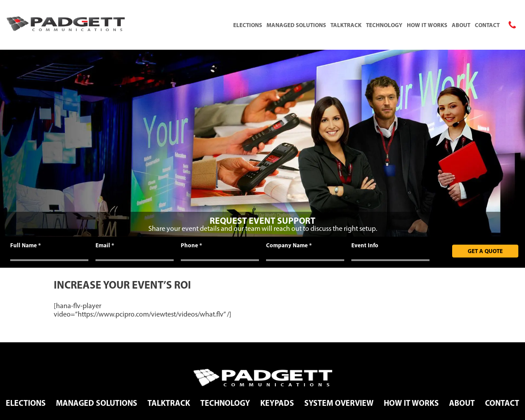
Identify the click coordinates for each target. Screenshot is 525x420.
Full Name (26, 245)
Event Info (365, 245)
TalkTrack (346, 25)
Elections (248, 25)
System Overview (339, 403)
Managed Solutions (296, 25)
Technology (384, 25)
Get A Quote (485, 251)
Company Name (289, 245)
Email (105, 245)
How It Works (427, 25)
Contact (487, 25)
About (461, 25)
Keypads (277, 403)
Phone (191, 245)
